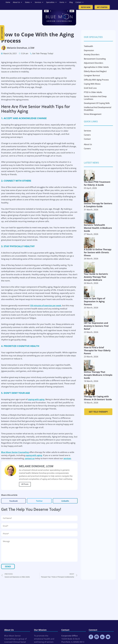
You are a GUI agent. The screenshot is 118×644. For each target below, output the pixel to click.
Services (39, 2)
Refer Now (86, 7)
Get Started (102, 7)
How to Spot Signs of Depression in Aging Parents (94, 301)
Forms (63, 2)
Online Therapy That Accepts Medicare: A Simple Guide (98, 375)
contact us (30, 458)
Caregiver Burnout (92, 75)
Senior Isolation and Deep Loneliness (95, 98)
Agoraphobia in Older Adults (96, 67)
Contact (80, 2)
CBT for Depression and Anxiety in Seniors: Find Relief (96, 326)
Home (8, 2)
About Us (18, 2)
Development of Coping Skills (97, 103)
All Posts (25, 484)
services (67, 458)
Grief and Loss (90, 88)
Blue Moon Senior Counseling (15, 452)
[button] (13, 501)
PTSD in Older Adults (93, 92)
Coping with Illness (92, 84)
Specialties (52, 2)
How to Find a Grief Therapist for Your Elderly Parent (97, 350)
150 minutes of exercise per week (45, 305)
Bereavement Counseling (95, 59)
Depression (89, 50)
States (29, 2)
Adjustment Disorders (94, 63)
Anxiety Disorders (92, 55)
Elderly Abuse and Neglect (95, 71)
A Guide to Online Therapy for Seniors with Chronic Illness (98, 252)
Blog (71, 2)
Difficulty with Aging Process (96, 80)
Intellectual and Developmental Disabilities (98, 109)
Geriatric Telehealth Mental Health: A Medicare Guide (98, 228)
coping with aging (36, 399)
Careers (87, 135)
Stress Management (93, 114)
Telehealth (88, 46)
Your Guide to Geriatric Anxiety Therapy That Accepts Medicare (96, 277)
